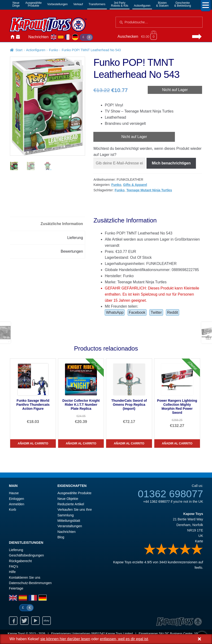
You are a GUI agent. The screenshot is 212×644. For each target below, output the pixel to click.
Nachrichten (38, 37)
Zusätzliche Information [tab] (62, 224)
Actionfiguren (142, 6)
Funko (54, 50)
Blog (61, 537)
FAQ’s (14, 566)
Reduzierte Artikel (71, 504)
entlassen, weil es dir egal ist (124, 639)
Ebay (47, 621)
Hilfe (12, 572)
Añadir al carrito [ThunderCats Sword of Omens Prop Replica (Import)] (129, 443)
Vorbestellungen (57, 4)
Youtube (35, 621)
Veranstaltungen (70, 526)
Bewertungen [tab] (72, 251)
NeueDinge (16, 4)
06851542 (98, 634)
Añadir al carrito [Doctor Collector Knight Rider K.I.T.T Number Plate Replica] (81, 443)
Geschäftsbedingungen (26, 555)
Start (19, 50)
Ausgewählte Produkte (74, 493)
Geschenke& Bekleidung (183, 4)
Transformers (97, 4)
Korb (13, 510)
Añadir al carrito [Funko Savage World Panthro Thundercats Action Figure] (33, 443)
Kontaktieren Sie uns (18, 37)
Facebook (137, 312)
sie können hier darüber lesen (65, 639)
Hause (12, 37)
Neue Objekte (68, 499)
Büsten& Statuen (162, 4)
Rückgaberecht (20, 561)
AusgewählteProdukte (33, 4)
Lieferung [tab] (75, 238)
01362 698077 (170, 494)
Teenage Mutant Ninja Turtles (149, 190)
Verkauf (78, 4)
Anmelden (24, 37)
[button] (78, 64)
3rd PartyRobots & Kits (120, 4)
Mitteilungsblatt (69, 521)
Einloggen (17, 499)
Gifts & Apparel (135, 185)
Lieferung (16, 550)
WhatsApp (115, 312)
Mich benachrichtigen (171, 163)
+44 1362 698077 (156, 502)
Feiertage (16, 588)
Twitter (156, 312)
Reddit (173, 312)
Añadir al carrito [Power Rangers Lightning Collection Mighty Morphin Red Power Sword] (177, 443)
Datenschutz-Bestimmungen (30, 583)
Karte (199, 541)
